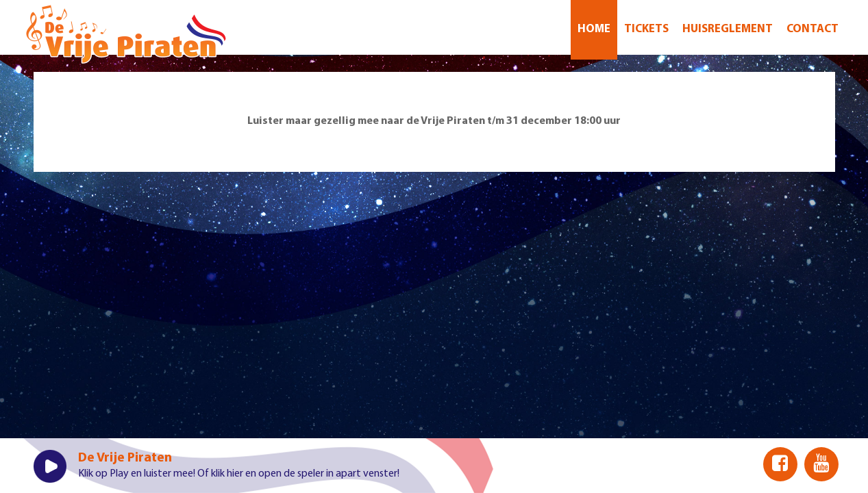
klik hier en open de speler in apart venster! (305, 474)
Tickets (646, 29)
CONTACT (813, 29)
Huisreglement (728, 29)
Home (594, 29)
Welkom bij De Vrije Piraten (126, 34)
